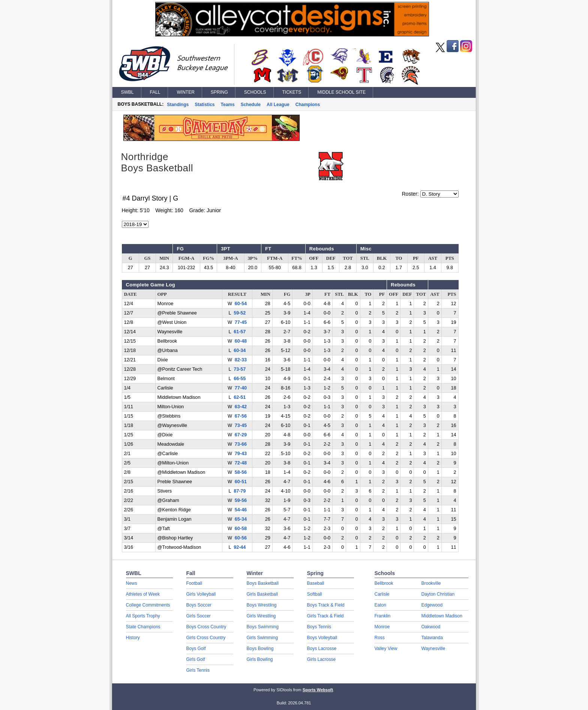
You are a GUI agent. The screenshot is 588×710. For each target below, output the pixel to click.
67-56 (241, 416)
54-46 (241, 510)
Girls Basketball (262, 594)
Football (194, 583)
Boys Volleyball (322, 638)
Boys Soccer (199, 605)
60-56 (241, 538)
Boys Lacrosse (322, 649)
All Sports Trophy (143, 616)
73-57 (240, 369)
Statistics (205, 105)
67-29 (241, 435)
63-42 (241, 407)
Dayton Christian (438, 594)
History (133, 638)
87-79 (240, 491)
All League (278, 105)
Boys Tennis (319, 627)
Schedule (251, 105)
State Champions (143, 627)
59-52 (240, 313)
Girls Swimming (262, 638)
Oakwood (431, 627)
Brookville (431, 583)
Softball (315, 594)
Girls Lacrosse (322, 659)
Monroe (382, 627)
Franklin (383, 616)
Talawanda (432, 638)
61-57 (240, 332)
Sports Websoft (318, 690)
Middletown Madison (442, 616)
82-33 (241, 360)
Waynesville (433, 649)
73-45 (241, 425)
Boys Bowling (260, 649)
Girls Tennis (198, 670)
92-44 (240, 547)
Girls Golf (196, 659)
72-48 (241, 463)
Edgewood (432, 605)
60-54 (241, 304)
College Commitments (148, 605)
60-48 (241, 341)
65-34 (241, 519)
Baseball (316, 583)
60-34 (240, 351)
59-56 (241, 500)
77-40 (241, 388)
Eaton (380, 605)
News (132, 583)
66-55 (240, 379)
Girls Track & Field (325, 616)
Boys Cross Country (206, 627)
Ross (380, 638)
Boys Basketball (263, 583)
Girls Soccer (199, 616)
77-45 (241, 322)
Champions (308, 105)
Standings (178, 105)
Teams (228, 105)
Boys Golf (196, 649)
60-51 (241, 482)
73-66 (241, 444)
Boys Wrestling (262, 605)
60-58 (241, 529)
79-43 (241, 454)
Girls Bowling (260, 659)
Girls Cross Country (206, 638)
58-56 (241, 472)
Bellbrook (384, 583)
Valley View (386, 649)
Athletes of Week (143, 594)
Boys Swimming (263, 627)
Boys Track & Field (326, 605)
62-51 (240, 397)
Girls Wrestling (261, 616)
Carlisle (382, 594)
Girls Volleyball (201, 594)
